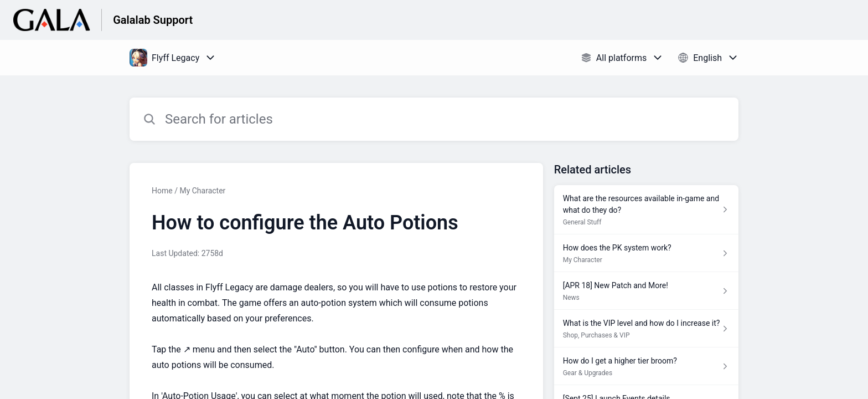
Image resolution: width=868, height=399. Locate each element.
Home (162, 191)
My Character (202, 191)
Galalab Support (153, 20)
